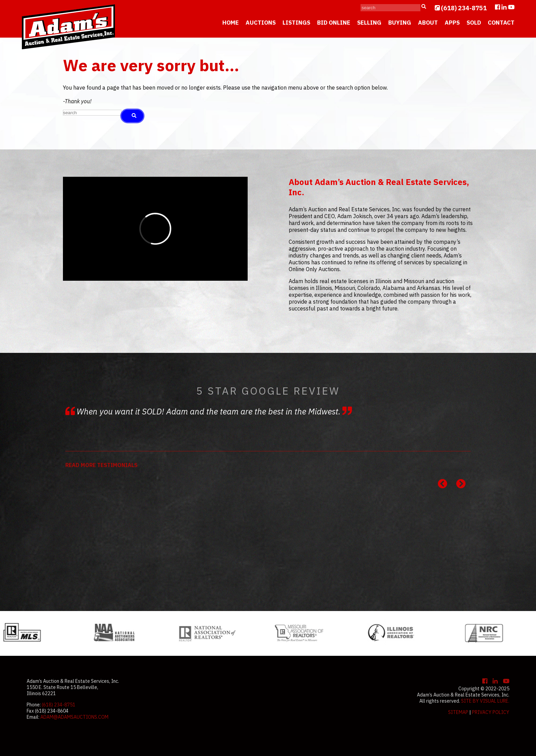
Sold (474, 23)
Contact (501, 23)
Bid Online (334, 23)
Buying (400, 23)
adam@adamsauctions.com (74, 717)
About (428, 23)
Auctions (261, 23)
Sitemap (458, 712)
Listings (296, 23)
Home (231, 23)
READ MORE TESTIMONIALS (101, 465)
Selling (369, 23)
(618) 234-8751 (464, 8)
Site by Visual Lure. (485, 701)
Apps (452, 23)
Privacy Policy (491, 712)
